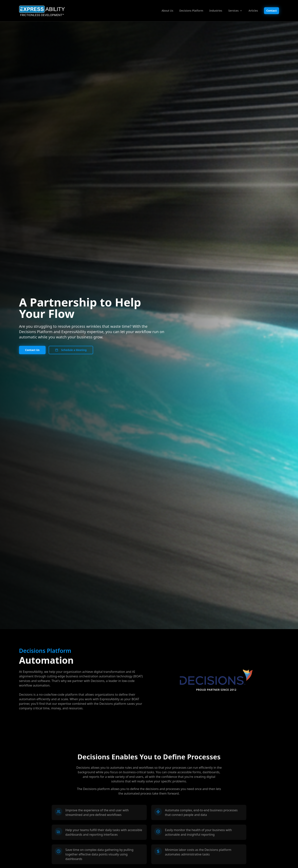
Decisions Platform (191, 11)
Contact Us (32, 350)
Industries (216, 11)
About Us (167, 11)
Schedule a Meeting (71, 350)
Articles (253, 11)
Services (235, 11)
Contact (271, 11)
